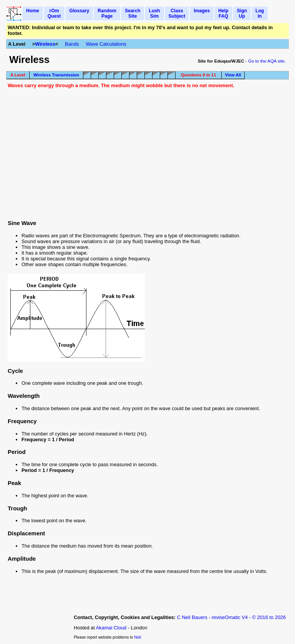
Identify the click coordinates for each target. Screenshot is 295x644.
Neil (138, 637)
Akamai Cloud (111, 628)
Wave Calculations (106, 44)
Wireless (45, 44)
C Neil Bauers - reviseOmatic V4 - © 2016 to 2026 (231, 617)
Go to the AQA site (266, 61)
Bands (72, 44)
